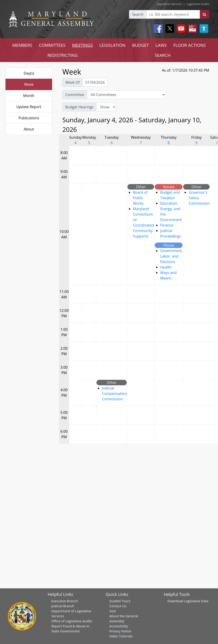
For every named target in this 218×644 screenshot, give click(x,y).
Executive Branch (65, 601)
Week (29, 84)
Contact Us (118, 606)
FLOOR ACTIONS (190, 45)
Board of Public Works (140, 198)
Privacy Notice (120, 631)
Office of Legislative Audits (72, 621)
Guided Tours (120, 601)
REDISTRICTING (62, 55)
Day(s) (29, 73)
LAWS (161, 45)
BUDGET (141, 45)
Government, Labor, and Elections (171, 256)
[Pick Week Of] (95, 82)
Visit (113, 611)
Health (166, 267)
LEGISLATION (113, 45)
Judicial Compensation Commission (114, 394)
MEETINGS (82, 45)
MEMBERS (22, 45)
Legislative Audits (198, 4)
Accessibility (119, 626)
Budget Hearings (79, 107)
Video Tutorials (121, 636)
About (29, 129)
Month (29, 96)
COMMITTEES (52, 45)
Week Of (72, 82)
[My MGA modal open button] (192, 29)
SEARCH (163, 55)
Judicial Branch (63, 606)
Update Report (29, 107)
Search (138, 14)
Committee (75, 95)
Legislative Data (196, 601)
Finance (167, 225)
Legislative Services (169, 4)
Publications (29, 118)
